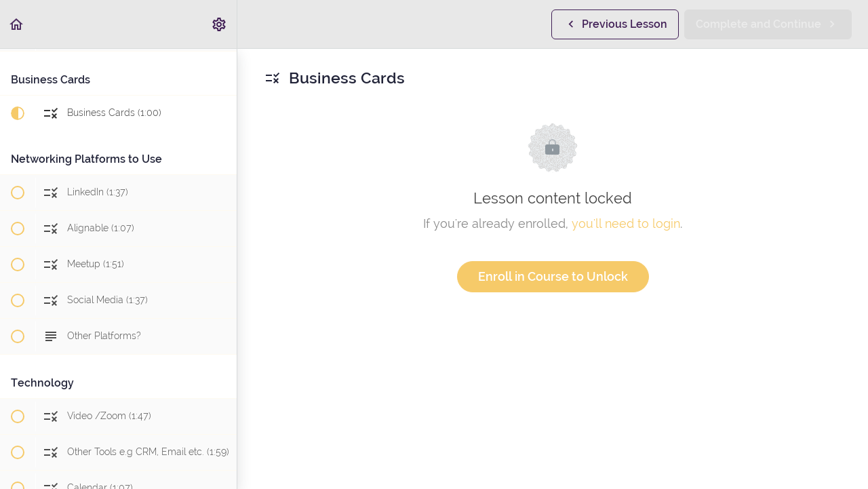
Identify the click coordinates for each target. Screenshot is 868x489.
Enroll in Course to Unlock (553, 276)
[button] (17, 24)
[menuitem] (220, 24)
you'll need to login (626, 223)
